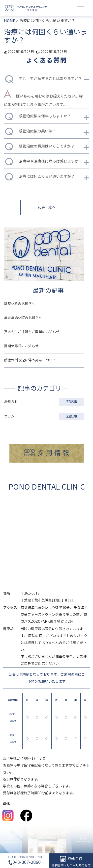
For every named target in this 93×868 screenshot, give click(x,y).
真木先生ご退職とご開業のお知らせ (32, 332)
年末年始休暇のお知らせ (23, 318)
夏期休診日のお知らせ (21, 346)
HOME (10, 21)
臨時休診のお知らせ (20, 304)
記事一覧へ (47, 207)
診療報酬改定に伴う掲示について (30, 360)
